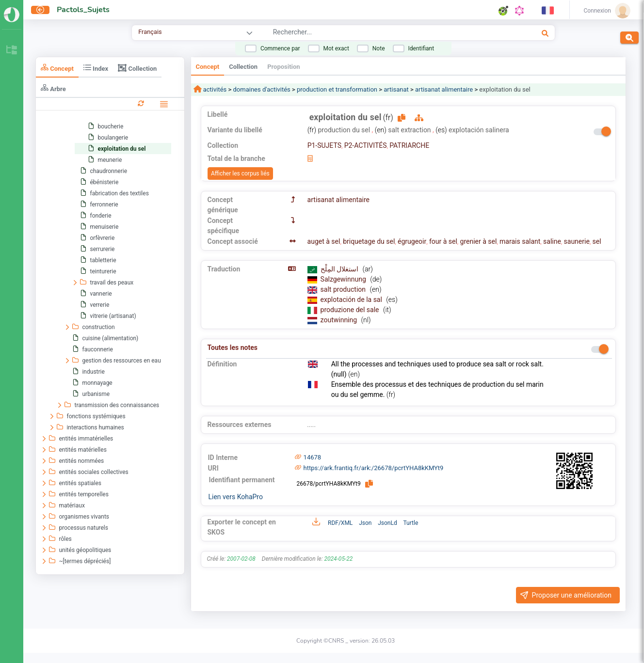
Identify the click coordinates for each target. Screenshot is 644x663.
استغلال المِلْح (340, 269)
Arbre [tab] (53, 88)
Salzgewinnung (344, 279)
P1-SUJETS (324, 145)
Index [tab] (96, 68)
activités (214, 89)
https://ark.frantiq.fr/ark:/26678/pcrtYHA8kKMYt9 (374, 468)
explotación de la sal (352, 300)
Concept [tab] (57, 68)
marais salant (520, 241)
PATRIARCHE (409, 145)
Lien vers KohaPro (236, 497)
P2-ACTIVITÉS (366, 145)
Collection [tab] (137, 68)
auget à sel (324, 241)
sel (597, 241)
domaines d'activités (262, 89)
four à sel (443, 241)
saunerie (577, 241)
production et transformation (337, 89)
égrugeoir (412, 241)
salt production (344, 289)
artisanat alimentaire (444, 89)
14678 (313, 457)
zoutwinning (340, 320)
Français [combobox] (150, 32)
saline (552, 241)
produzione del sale (351, 310)
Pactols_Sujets (83, 10)
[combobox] (375, 33)
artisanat (396, 89)
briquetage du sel (369, 241)
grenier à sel (479, 241)
